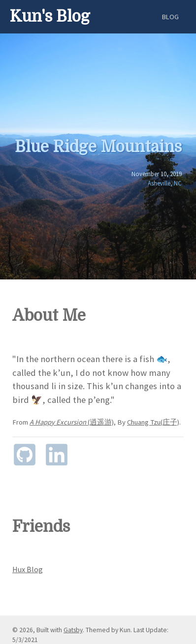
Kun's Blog (50, 16)
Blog (170, 17)
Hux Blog (28, 569)
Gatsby (73, 630)
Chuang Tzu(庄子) (153, 422)
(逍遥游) (72, 422)
